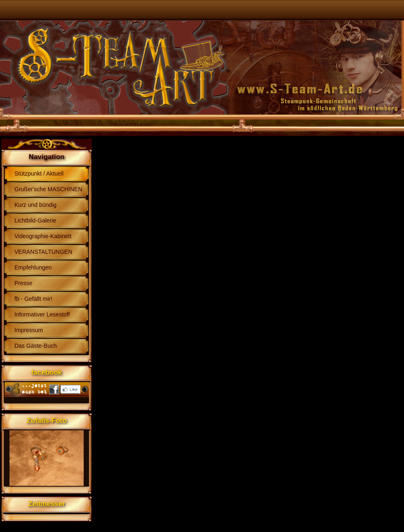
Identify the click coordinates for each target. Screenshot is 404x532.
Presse (23, 283)
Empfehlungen (33, 267)
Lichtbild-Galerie (35, 220)
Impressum (29, 330)
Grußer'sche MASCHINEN (48, 189)
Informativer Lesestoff (42, 314)
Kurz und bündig (35, 205)
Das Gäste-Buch (36, 346)
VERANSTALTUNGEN (43, 252)
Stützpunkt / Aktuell (39, 173)
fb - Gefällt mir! (33, 299)
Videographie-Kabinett (43, 236)
